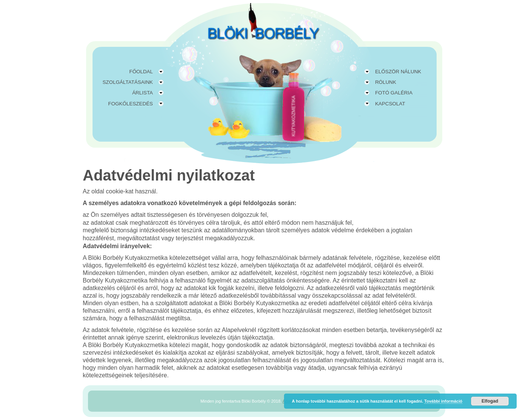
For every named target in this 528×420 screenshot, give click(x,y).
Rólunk (386, 82)
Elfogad (490, 401)
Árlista (143, 93)
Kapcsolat (390, 104)
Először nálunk (398, 72)
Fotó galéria (394, 93)
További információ (443, 401)
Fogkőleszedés (130, 104)
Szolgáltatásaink (127, 82)
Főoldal (141, 72)
